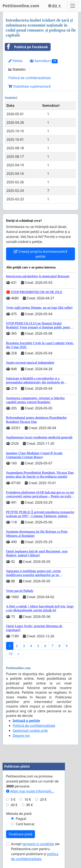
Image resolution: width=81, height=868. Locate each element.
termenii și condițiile (38, 844)
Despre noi (21, 736)
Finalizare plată (21, 834)
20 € (43, 799)
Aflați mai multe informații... (30, 791)
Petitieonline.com (21, 6)
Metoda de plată (19, 814)
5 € (13, 799)
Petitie (15, 61)
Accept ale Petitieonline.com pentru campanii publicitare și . (35, 851)
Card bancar (25, 824)
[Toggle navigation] (73, 6)
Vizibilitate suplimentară (29, 86)
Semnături (44, 61)
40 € (14, 805)
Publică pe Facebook (26, 47)
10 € (28, 799)
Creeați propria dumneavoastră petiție (40, 254)
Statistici (17, 69)
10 (10, 654)
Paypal (21, 819)
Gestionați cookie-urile (30, 731)
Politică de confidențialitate (30, 78)
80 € (30, 805)
